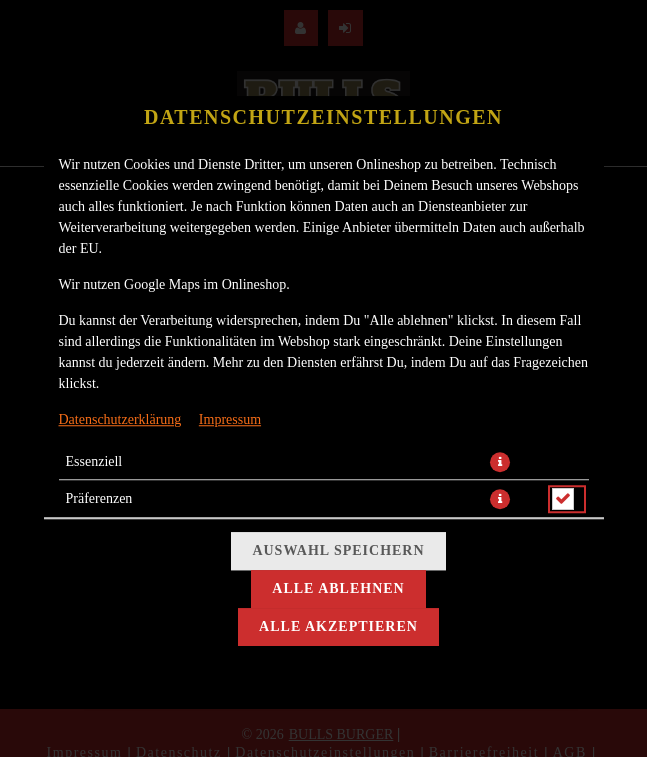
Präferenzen (99, 498)
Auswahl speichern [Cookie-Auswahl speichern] (338, 550)
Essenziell (94, 461)
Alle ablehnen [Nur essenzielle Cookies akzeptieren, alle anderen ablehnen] (338, 588)
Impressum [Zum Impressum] (230, 419)
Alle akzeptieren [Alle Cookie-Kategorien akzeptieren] (338, 626)
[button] (500, 462)
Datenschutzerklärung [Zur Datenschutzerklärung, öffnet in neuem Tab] (120, 419)
